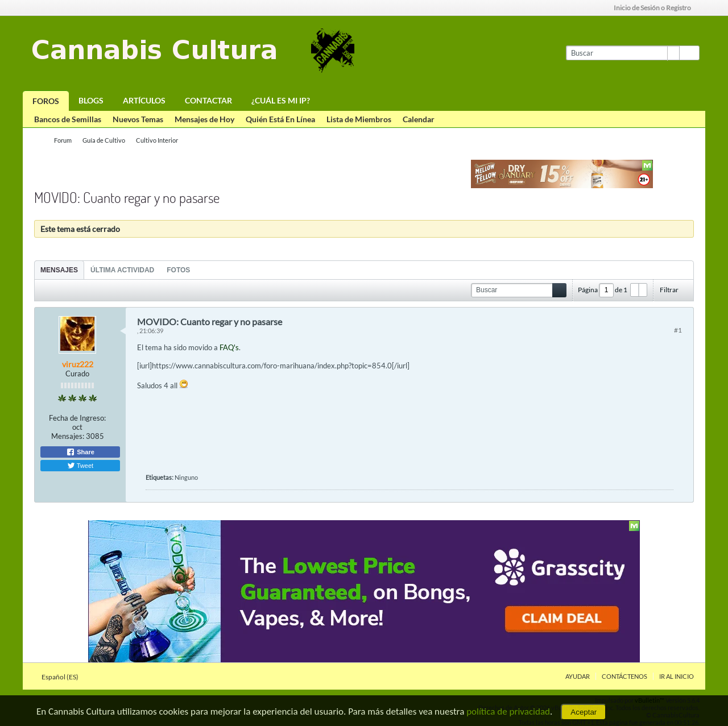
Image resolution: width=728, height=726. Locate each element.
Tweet (80, 466)
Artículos (144, 100)
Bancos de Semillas (68, 119)
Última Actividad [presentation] (122, 270)
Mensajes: (68, 436)
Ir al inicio (677, 676)
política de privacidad (508, 712)
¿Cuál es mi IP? (281, 100)
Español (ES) (63, 677)
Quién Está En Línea (280, 119)
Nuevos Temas (138, 119)
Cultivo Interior (157, 140)
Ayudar (578, 676)
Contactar (208, 100)
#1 (678, 330)
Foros (46, 101)
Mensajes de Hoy (204, 119)
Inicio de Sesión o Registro (656, 8)
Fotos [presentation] (178, 270)
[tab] (59, 270)
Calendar (419, 119)
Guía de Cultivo (104, 140)
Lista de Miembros (359, 119)
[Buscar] (622, 53)
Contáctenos (624, 676)
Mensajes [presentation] (59, 270)
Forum (63, 140)
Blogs (91, 100)
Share (80, 452)
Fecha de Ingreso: (77, 418)
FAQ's (229, 347)
